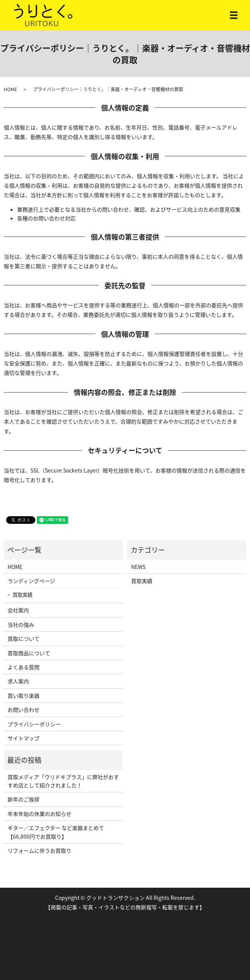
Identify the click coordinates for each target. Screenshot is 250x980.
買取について (24, 639)
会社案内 (18, 610)
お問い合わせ (24, 710)
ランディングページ (31, 581)
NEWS (138, 567)
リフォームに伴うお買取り (40, 850)
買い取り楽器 (24, 695)
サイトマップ (24, 738)
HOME (10, 89)
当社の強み (21, 624)
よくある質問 (24, 667)
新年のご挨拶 (24, 799)
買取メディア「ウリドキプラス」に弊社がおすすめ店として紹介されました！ (63, 781)
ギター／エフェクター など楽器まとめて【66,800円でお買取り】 (56, 832)
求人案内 (18, 681)
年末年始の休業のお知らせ (40, 814)
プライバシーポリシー (34, 724)
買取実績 (22, 594)
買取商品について (29, 653)
